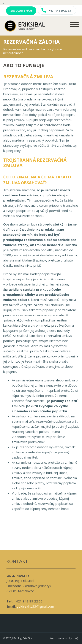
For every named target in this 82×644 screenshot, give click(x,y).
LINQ (75, 638)
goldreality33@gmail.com (35, 606)
